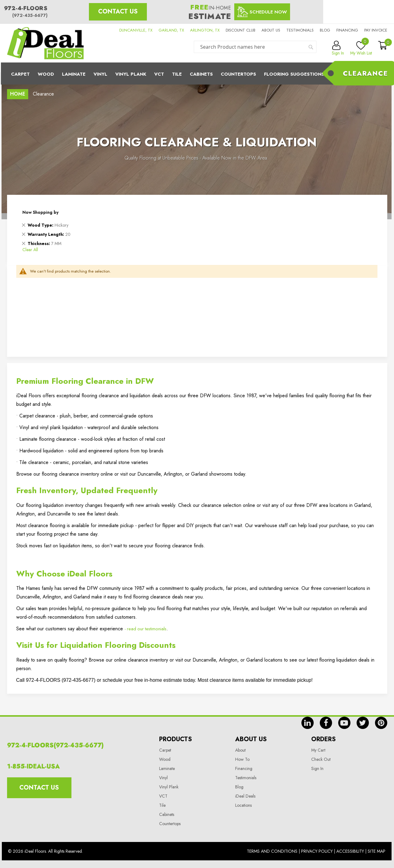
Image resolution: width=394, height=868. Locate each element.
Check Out (321, 759)
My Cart (318, 750)
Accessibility (350, 851)
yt (344, 723)
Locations (243, 805)
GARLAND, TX (171, 30)
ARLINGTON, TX (205, 30)
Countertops (170, 824)
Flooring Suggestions (294, 74)
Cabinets (201, 74)
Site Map (377, 851)
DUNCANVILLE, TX (136, 30)
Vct (159, 74)
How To (242, 759)
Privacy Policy (317, 851)
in (308, 723)
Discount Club (241, 30)
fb (326, 723)
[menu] (197, 74)
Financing (347, 30)
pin (381, 723)
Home (18, 94)
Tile (177, 74)
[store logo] (45, 43)
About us (271, 30)
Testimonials (300, 30)
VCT (163, 796)
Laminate (74, 74)
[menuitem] (197, 74)
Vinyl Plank (131, 74)
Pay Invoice (376, 30)
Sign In (317, 768)
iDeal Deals (245, 796)
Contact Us (118, 11)
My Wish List (361, 48)
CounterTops (238, 74)
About (240, 750)
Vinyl (100, 74)
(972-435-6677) (30, 15)
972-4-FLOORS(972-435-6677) (55, 745)
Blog (325, 30)
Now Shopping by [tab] (40, 212)
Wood (46, 74)
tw (363, 723)
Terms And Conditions (272, 851)
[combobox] (255, 47)
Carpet (20, 74)
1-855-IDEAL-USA (33, 766)
